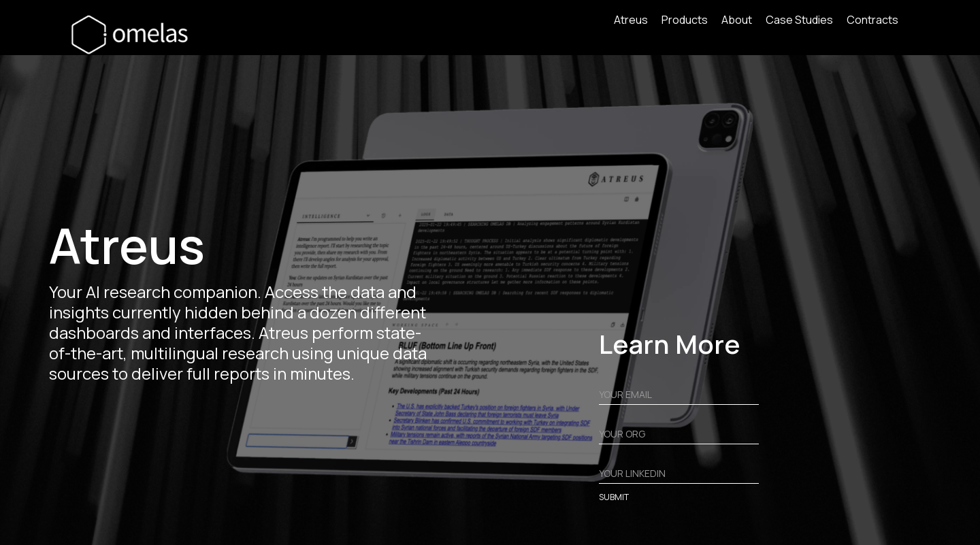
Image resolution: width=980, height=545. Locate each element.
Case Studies (799, 20)
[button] (691, 23)
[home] (134, 34)
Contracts (872, 20)
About (737, 20)
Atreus (631, 20)
